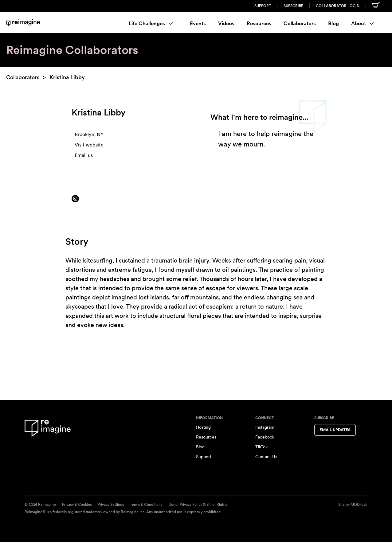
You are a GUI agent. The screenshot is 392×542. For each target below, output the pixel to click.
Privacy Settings (111, 505)
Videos (226, 23)
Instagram (265, 427)
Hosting (203, 427)
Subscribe (293, 6)
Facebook (265, 437)
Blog (333, 23)
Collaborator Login (338, 6)
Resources (259, 23)
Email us (84, 155)
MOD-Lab (359, 505)
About (363, 23)
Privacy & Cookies (77, 505)
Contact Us (266, 457)
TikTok (261, 447)
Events (198, 23)
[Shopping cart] (376, 5)
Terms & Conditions (146, 505)
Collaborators (300, 23)
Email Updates (335, 430)
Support (263, 6)
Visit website (89, 145)
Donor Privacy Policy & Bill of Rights (198, 505)
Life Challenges (151, 23)
